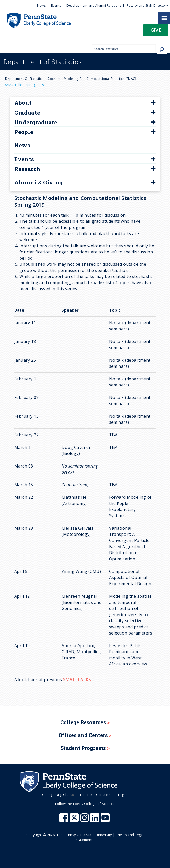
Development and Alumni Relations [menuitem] (94, 5)
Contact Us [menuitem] (105, 795)
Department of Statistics (24, 79)
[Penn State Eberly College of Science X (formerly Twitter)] (75, 820)
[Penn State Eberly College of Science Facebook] (64, 820)
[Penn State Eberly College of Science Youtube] (106, 820)
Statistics (43, 62)
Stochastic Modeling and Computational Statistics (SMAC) (92, 79)
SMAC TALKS (77, 680)
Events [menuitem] (56, 5)
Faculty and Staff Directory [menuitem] (147, 5)
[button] (156, 32)
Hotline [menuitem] (86, 795)
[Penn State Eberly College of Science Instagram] (85, 820)
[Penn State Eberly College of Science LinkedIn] (95, 820)
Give (156, 30)
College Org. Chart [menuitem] (59, 795)
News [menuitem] (41, 5)
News (22, 145)
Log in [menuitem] (123, 795)
